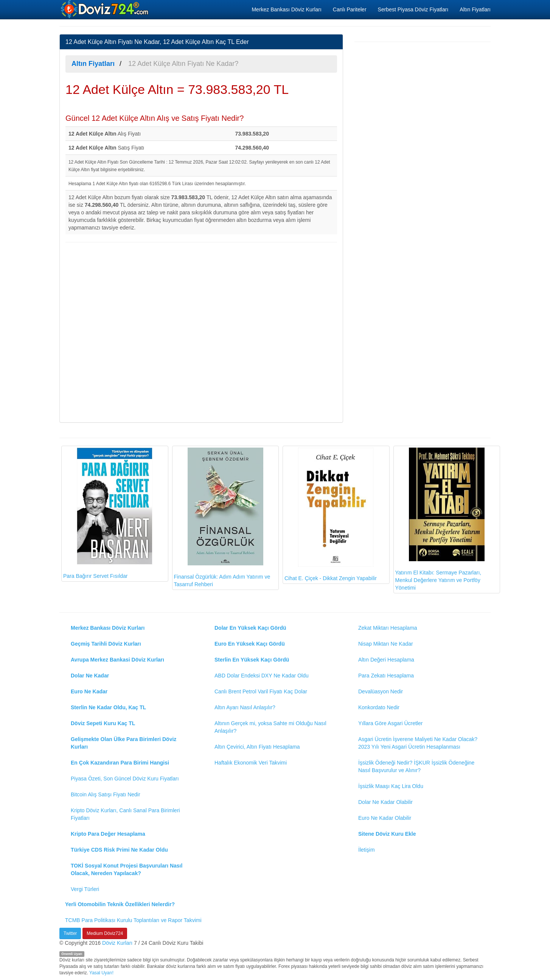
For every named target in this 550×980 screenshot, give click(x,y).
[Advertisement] (201, 331)
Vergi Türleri (85, 889)
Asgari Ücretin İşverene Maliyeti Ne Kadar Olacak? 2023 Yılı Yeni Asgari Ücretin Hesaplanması (418, 743)
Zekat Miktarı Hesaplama (388, 628)
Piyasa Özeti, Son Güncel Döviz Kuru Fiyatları (125, 779)
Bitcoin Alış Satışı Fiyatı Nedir (106, 794)
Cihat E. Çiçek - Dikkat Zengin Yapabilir (331, 514)
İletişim (367, 850)
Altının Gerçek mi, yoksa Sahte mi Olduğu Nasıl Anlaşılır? (270, 727)
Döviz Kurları (117, 943)
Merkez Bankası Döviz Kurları (286, 9)
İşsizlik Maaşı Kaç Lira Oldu (391, 786)
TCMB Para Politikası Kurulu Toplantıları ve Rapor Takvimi (133, 920)
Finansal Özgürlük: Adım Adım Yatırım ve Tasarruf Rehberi (222, 517)
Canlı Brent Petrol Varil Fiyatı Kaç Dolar (261, 691)
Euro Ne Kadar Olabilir (385, 818)
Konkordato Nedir (379, 707)
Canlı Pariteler (350, 9)
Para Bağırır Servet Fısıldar (108, 513)
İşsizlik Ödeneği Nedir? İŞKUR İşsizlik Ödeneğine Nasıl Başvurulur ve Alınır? (416, 766)
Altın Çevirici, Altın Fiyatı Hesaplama (257, 747)
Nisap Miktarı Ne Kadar (386, 644)
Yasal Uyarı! (101, 973)
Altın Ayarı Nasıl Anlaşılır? (245, 707)
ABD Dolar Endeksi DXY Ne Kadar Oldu (262, 676)
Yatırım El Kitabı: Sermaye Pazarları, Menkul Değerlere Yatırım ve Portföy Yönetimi (440, 519)
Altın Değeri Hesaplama (386, 660)
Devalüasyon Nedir (381, 691)
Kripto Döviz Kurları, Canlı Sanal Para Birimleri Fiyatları (125, 814)
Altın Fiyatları (475, 9)
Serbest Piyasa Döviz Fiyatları (413, 9)
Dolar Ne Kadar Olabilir (385, 802)
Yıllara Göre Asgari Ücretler (390, 723)
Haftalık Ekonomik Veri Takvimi (251, 763)
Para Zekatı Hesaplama (386, 676)
